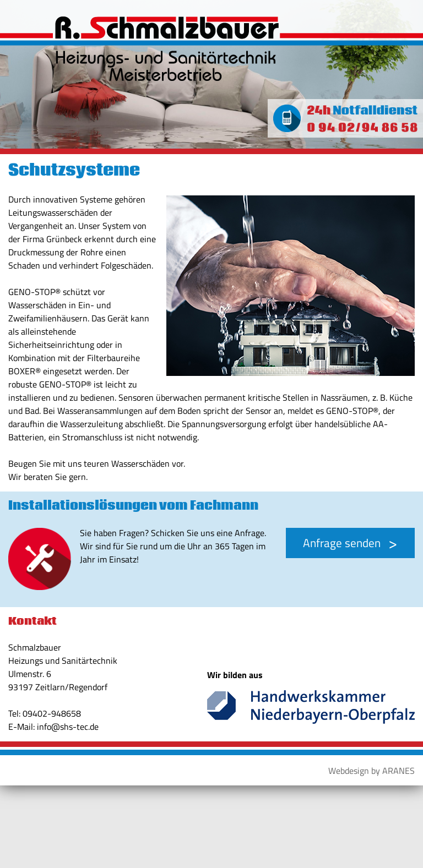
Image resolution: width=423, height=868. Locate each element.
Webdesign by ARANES (372, 771)
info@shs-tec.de (68, 727)
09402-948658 (52, 713)
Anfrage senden (342, 543)
